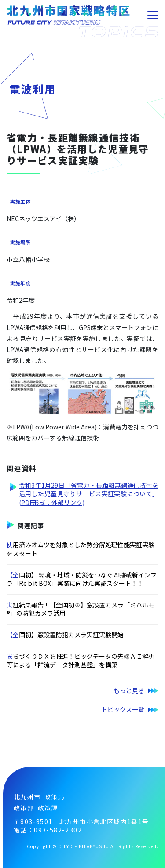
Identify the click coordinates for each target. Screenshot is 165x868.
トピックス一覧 (123, 709)
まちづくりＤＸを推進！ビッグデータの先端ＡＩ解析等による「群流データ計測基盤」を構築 (81, 661)
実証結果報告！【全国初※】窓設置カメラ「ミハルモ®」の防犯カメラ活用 (81, 609)
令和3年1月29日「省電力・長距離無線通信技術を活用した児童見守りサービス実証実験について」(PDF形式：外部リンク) (89, 494)
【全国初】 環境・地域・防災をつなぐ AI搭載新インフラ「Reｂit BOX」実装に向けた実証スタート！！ (82, 579)
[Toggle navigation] (153, 15)
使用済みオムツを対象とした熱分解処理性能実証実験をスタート (81, 549)
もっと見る (129, 690)
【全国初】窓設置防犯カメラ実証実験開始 (65, 635)
